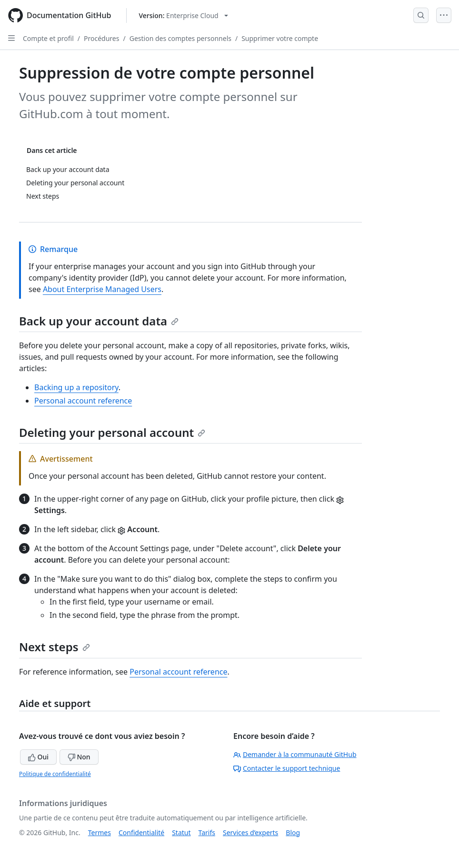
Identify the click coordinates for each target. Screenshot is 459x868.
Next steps (55, 647)
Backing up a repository (76, 387)
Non (79, 757)
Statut (181, 833)
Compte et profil (48, 38)
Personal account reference (83, 401)
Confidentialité (141, 833)
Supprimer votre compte (280, 38)
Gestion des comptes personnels (180, 38)
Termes (100, 833)
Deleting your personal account (112, 432)
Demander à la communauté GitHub (295, 754)
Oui (38, 757)
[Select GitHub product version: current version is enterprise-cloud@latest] (183, 15)
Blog (293, 833)
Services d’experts (250, 833)
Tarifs (207, 833)
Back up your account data (99, 321)
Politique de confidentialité (55, 774)
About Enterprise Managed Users (102, 289)
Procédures (101, 38)
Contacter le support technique (287, 768)
